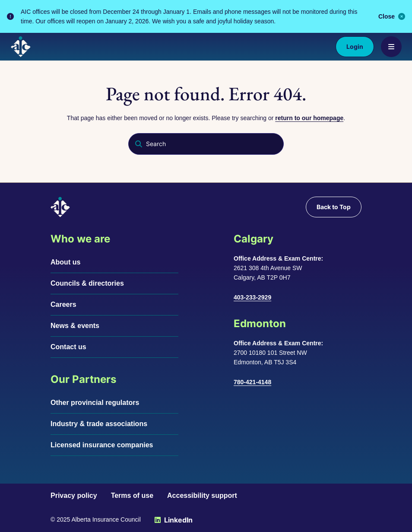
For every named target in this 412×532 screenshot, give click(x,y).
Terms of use (132, 495)
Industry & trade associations (99, 424)
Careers (63, 304)
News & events (75, 326)
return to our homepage (309, 118)
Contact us (68, 347)
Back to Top (334, 207)
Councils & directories (87, 283)
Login (355, 46)
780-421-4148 (252, 382)
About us (65, 262)
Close (392, 16)
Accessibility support (202, 495)
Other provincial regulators (95, 403)
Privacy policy (74, 495)
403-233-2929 (252, 297)
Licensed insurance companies (102, 445)
